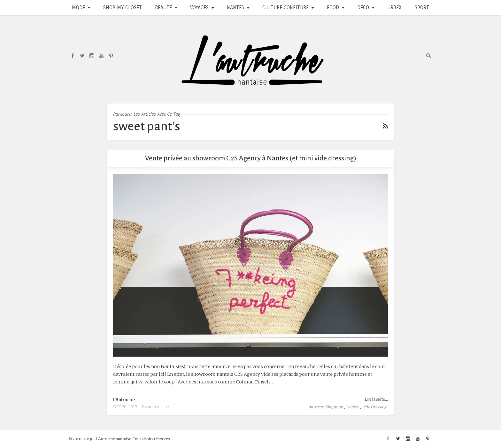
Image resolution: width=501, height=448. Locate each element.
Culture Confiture (285, 8)
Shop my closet (123, 8)
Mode (78, 8)
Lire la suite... (376, 399)
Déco (363, 8)
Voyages (199, 8)
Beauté (163, 8)
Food (333, 8)
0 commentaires (156, 407)
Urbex (394, 8)
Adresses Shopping (326, 407)
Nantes (235, 8)
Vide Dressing (374, 407)
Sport (422, 8)
